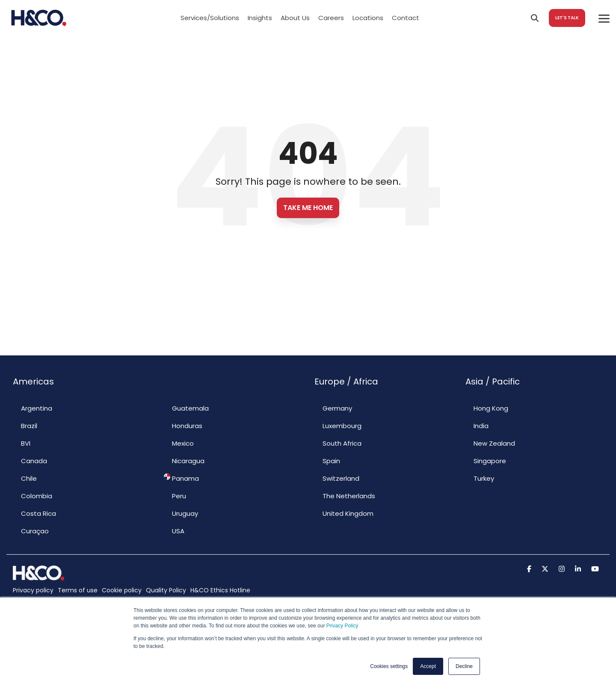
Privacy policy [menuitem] (33, 590)
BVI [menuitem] (22, 443)
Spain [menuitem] (327, 461)
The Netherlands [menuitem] (345, 496)
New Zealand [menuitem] (490, 443)
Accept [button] (428, 666)
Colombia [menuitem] (33, 496)
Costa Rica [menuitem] (34, 513)
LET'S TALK (567, 18)
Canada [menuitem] (30, 461)
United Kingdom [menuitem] (344, 513)
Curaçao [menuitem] (31, 531)
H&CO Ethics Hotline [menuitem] (220, 590)
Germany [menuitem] (333, 408)
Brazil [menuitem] (25, 426)
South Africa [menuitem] (338, 443)
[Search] (535, 18)
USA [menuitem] (174, 531)
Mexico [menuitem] (179, 443)
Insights (260, 18)
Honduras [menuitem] (183, 426)
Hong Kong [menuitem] (487, 408)
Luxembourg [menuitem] (338, 426)
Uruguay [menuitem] (181, 513)
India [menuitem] (477, 426)
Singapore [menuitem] (486, 461)
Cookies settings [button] (389, 666)
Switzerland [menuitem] (337, 478)
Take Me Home (308, 208)
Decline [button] (464, 666)
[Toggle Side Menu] (604, 18)
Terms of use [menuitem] (78, 590)
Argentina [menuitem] (33, 408)
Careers (331, 18)
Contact (406, 18)
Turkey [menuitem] (480, 478)
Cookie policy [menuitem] (122, 590)
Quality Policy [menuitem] (166, 590)
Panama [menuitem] (181, 478)
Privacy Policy (342, 626)
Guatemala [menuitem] (186, 408)
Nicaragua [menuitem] (184, 461)
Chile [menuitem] (25, 478)
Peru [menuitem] (175, 496)
